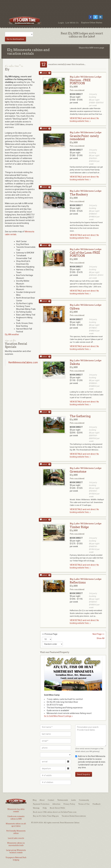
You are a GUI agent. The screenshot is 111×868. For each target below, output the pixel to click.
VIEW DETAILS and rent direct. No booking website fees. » (84, 120)
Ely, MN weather (12, 334)
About (42, 800)
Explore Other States (92, 23)
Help (45, 808)
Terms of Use (84, 804)
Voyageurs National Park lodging (16, 859)
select (44, 73)
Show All (101, 638)
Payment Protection (41, 804)
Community (84, 800)
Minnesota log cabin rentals (16, 810)
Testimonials (63, 800)
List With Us (72, 23)
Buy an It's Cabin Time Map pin (46, 816)
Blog (35, 800)
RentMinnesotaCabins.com (23, 362)
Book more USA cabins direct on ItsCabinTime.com (55, 812)
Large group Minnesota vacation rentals (16, 851)
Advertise (56, 804)
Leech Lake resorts (16, 838)
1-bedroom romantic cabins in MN (16, 817)
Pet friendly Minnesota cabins (16, 832)
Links (73, 800)
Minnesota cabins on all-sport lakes (16, 825)
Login (61, 23)
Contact (51, 800)
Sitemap (36, 808)
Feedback (97, 804)
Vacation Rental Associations (74, 816)
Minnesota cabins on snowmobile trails (16, 844)
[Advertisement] (56, 6)
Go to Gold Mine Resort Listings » (58, 716)
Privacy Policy (69, 804)
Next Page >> (98, 634)
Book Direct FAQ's (57, 808)
